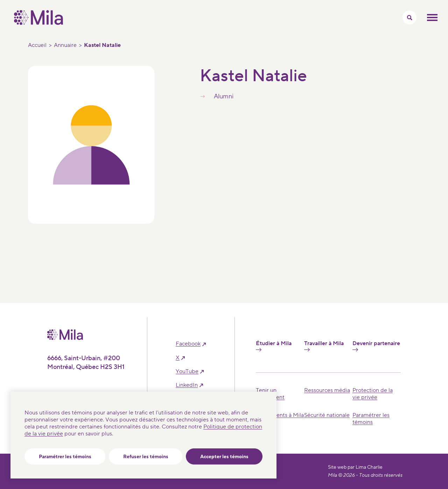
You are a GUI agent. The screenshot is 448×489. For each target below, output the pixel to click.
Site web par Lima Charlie (355, 467)
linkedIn (187, 385)
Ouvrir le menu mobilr (432, 18)
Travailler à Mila (324, 346)
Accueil (37, 45)
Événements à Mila (280, 415)
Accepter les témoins (224, 457)
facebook (188, 344)
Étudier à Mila (274, 346)
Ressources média (327, 390)
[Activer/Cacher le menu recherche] (409, 18)
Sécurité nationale (327, 415)
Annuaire (65, 45)
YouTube (187, 372)
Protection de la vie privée (373, 394)
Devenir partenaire (376, 346)
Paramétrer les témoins (65, 457)
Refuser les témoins (146, 457)
